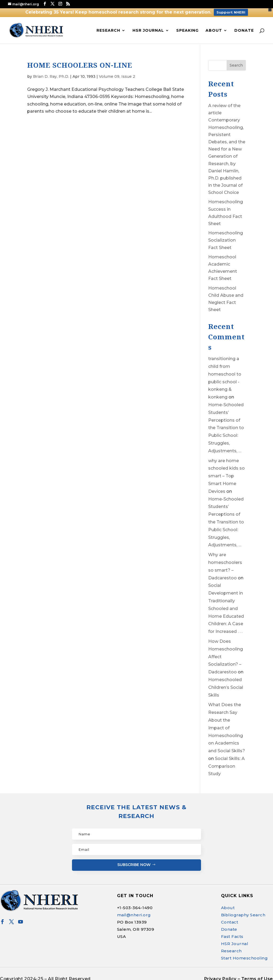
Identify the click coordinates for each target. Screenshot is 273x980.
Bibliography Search (243, 912)
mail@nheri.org (134, 912)
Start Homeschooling (244, 955)
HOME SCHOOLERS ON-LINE (80, 62)
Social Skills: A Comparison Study (226, 763)
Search (236, 62)
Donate (244, 27)
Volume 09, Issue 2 (117, 74)
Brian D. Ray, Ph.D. (51, 74)
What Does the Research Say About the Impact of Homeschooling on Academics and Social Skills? (227, 725)
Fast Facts (232, 934)
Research (108, 27)
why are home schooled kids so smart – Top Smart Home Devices (226, 473)
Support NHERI (231, 12)
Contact (230, 919)
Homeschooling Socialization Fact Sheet (226, 237)
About (214, 27)
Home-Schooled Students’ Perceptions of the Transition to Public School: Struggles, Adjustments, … (226, 425)
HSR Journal (148, 27)
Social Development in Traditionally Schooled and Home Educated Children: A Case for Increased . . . (226, 606)
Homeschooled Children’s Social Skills (226, 684)
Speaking (187, 27)
